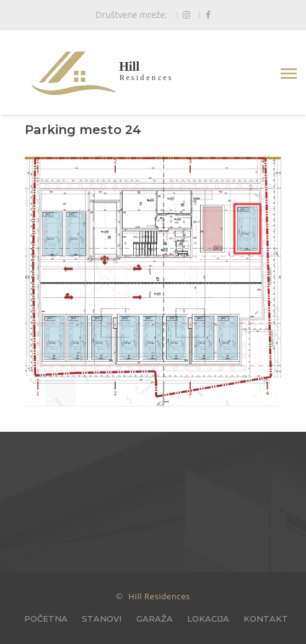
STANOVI (102, 619)
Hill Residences (159, 596)
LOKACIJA (208, 619)
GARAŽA (155, 619)
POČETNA (46, 619)
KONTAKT (266, 619)
